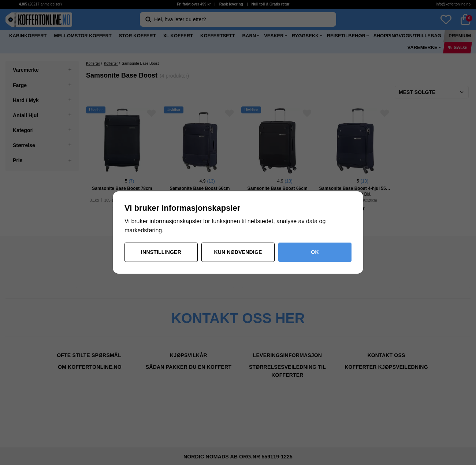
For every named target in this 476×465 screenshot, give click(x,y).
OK (315, 252)
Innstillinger (161, 252)
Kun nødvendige (238, 252)
